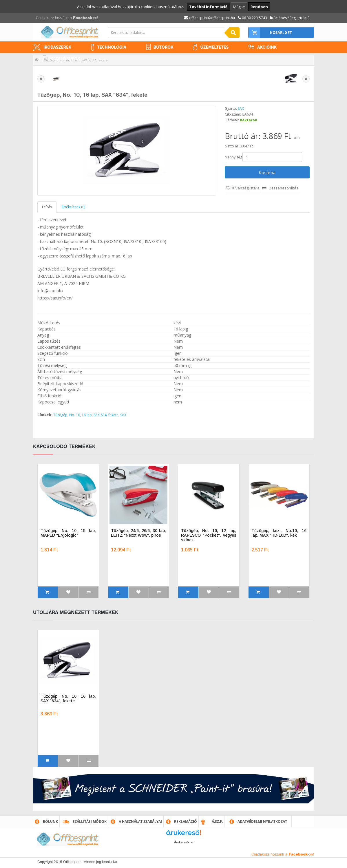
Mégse (239, 7)
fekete (113, 415)
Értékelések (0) (73, 207)
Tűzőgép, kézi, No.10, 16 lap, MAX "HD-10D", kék (279, 533)
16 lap (87, 415)
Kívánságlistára (246, 188)
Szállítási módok (90, 822)
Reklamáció (186, 822)
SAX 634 (100, 415)
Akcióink (267, 47)
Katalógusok (65, 59)
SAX (241, 108)
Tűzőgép (60, 415)
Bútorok (164, 47)
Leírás (47, 207)
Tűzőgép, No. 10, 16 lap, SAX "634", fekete (68, 699)
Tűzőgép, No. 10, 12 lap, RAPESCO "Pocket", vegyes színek (209, 535)
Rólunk (50, 822)
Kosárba (267, 172)
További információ (208, 7)
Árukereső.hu (183, 842)
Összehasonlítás (283, 188)
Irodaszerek (57, 47)
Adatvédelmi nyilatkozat (262, 822)
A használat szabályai (140, 822)
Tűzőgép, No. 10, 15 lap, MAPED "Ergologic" (68, 533)
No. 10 (75, 415)
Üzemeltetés (214, 47)
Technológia (112, 47)
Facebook (83, 18)
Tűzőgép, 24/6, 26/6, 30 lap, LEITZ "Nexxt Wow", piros (139, 533)
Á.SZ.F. (217, 822)
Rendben (259, 7)
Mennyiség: (233, 157)
